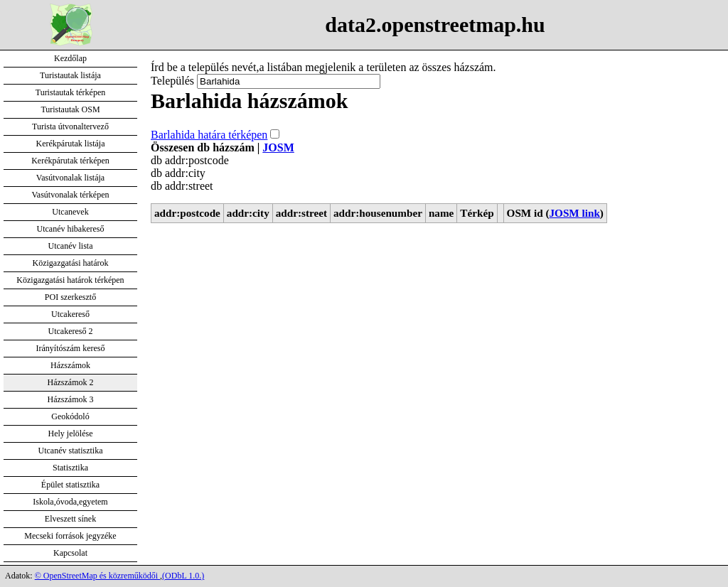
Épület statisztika (70, 485)
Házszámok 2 (71, 382)
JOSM (278, 147)
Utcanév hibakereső (71, 229)
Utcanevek (70, 212)
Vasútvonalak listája (70, 178)
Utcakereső (70, 314)
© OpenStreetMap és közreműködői (97, 576)
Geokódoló (70, 416)
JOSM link (575, 213)
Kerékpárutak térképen (70, 161)
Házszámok (70, 365)
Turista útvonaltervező (70, 126)
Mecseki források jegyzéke (70, 536)
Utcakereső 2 (71, 331)
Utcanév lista (71, 246)
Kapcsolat (70, 553)
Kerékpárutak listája (71, 144)
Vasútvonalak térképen (71, 195)
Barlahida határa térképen (209, 135)
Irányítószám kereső (71, 348)
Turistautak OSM (70, 109)
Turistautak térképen (71, 92)
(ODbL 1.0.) (183, 576)
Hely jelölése (71, 433)
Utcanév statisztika (71, 451)
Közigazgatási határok (71, 263)
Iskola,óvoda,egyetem (70, 502)
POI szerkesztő (70, 297)
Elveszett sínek (70, 519)
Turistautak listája (70, 75)
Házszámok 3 (71, 399)
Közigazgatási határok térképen (70, 280)
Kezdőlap (70, 58)
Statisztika (70, 468)
